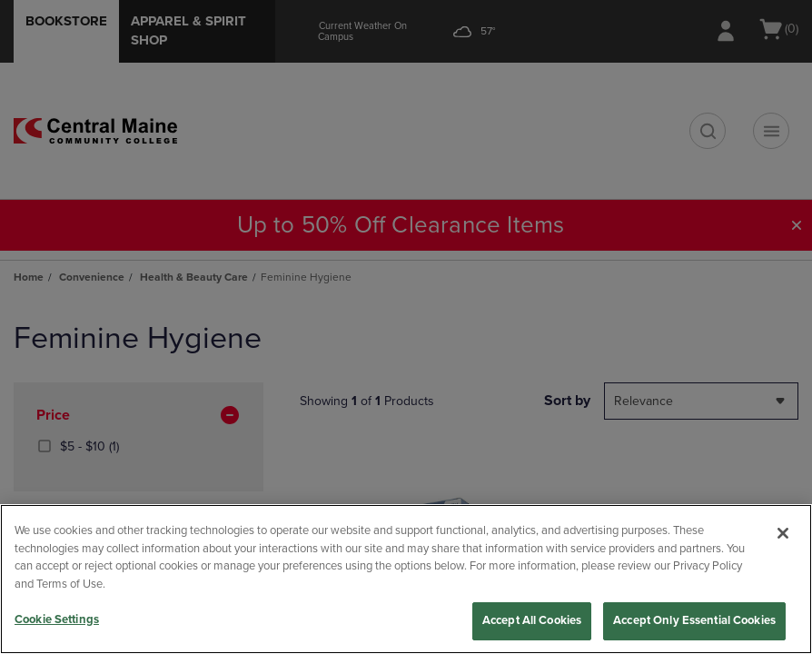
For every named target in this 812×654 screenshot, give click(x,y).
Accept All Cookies (532, 620)
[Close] (783, 533)
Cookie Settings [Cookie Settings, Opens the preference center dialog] (57, 619)
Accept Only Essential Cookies (694, 620)
